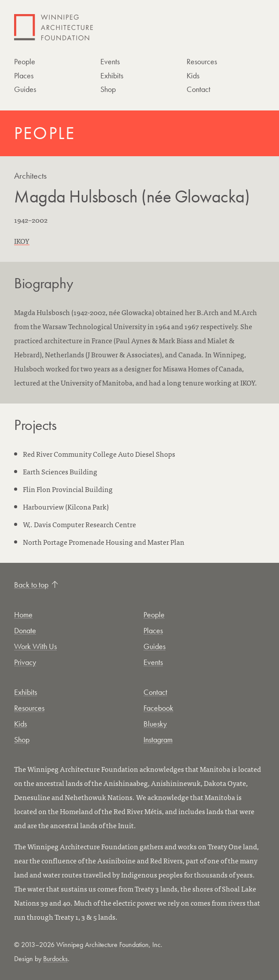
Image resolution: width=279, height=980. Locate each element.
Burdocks (55, 959)
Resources (202, 61)
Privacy (25, 662)
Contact (198, 89)
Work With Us (35, 646)
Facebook (158, 708)
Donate (25, 630)
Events (110, 61)
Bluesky (155, 724)
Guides (25, 89)
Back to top (36, 585)
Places (24, 75)
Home (23, 615)
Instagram (158, 740)
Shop (108, 89)
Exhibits (112, 75)
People (25, 61)
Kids (193, 75)
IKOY (22, 241)
